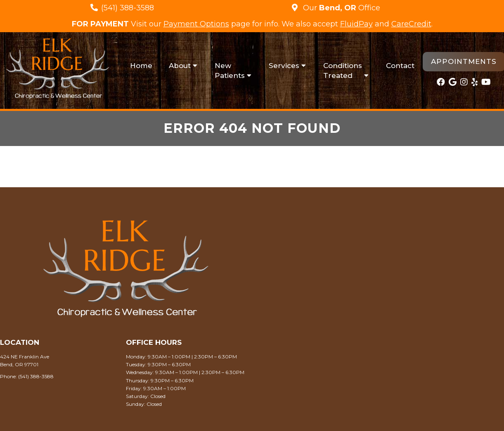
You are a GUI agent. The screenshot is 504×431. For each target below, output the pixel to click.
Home (141, 66)
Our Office (341, 8)
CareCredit (411, 24)
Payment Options (196, 24)
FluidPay (356, 24)
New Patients (230, 71)
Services (284, 66)
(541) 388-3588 (128, 8)
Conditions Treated (343, 71)
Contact (400, 66)
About (180, 66)
